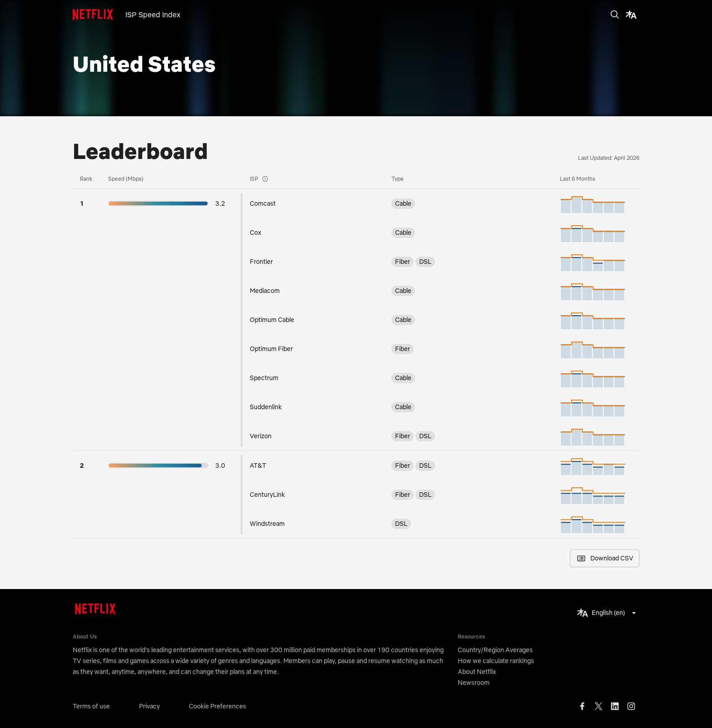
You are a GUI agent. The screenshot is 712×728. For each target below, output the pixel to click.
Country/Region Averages (495, 650)
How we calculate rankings (496, 661)
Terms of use (91, 706)
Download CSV (605, 558)
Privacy (149, 706)
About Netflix (477, 672)
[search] (615, 15)
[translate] (631, 15)
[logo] (99, 15)
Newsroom (474, 683)
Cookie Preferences (218, 706)
